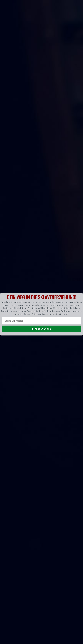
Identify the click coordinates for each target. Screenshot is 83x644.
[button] (41, 314)
